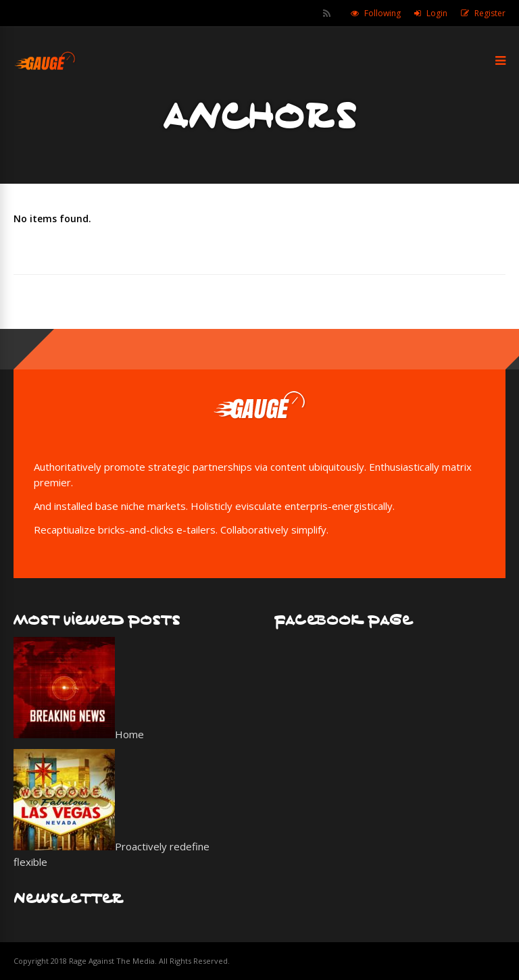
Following (382, 13)
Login (437, 13)
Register (490, 13)
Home (129, 734)
